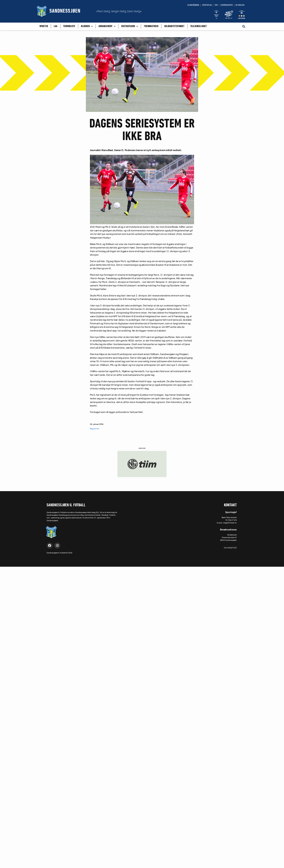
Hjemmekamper (227, 5)
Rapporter (95, 429)
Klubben (87, 26)
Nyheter (44, 26)
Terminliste (69, 26)
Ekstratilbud (130, 26)
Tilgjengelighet (199, 26)
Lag (56, 26)
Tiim (216, 5)
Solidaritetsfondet (174, 26)
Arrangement (107, 26)
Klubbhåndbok (193, 5)
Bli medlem (240, 5)
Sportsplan (207, 5)
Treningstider (151, 26)
